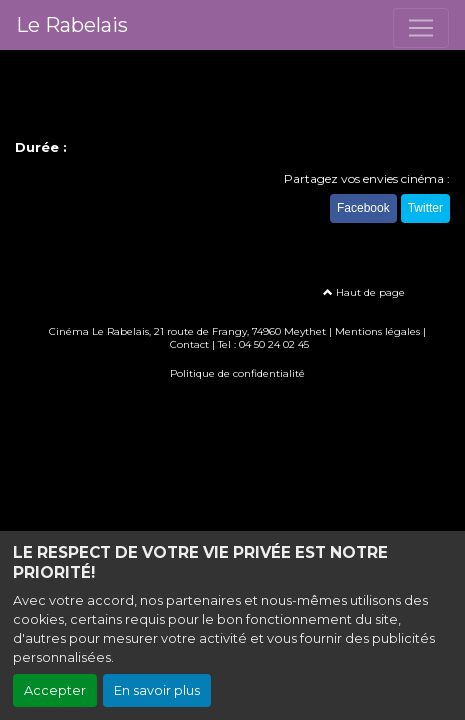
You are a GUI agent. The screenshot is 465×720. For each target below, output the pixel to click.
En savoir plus (157, 690)
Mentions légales (377, 331)
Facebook (363, 208)
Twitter (425, 208)
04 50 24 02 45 (274, 344)
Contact (189, 344)
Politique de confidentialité (237, 373)
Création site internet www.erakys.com (233, 402)
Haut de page (364, 292)
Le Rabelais (72, 25)
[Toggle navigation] (421, 28)
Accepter (55, 690)
